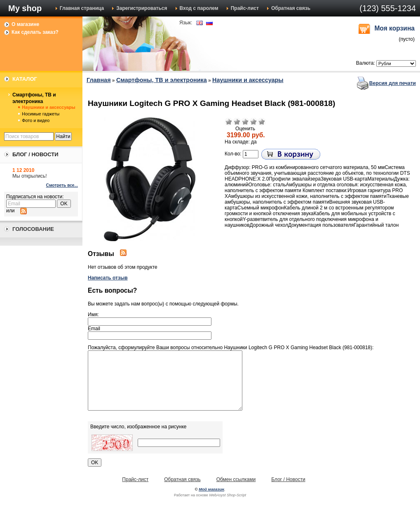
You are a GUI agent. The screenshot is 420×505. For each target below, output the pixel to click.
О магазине (25, 24)
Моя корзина (394, 28)
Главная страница (82, 8)
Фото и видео (36, 120)
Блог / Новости (288, 479)
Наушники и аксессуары (48, 107)
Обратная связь (291, 8)
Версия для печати (393, 83)
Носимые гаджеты (41, 114)
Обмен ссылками (236, 479)
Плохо (237, 122)
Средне (245, 122)
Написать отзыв (108, 278)
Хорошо (253, 122)
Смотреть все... (62, 185)
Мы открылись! (30, 176)
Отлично (262, 122)
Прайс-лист (245, 8)
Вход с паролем (199, 8)
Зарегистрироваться (142, 8)
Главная (99, 80)
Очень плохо (229, 122)
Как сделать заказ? (35, 32)
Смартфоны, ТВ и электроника (34, 98)
